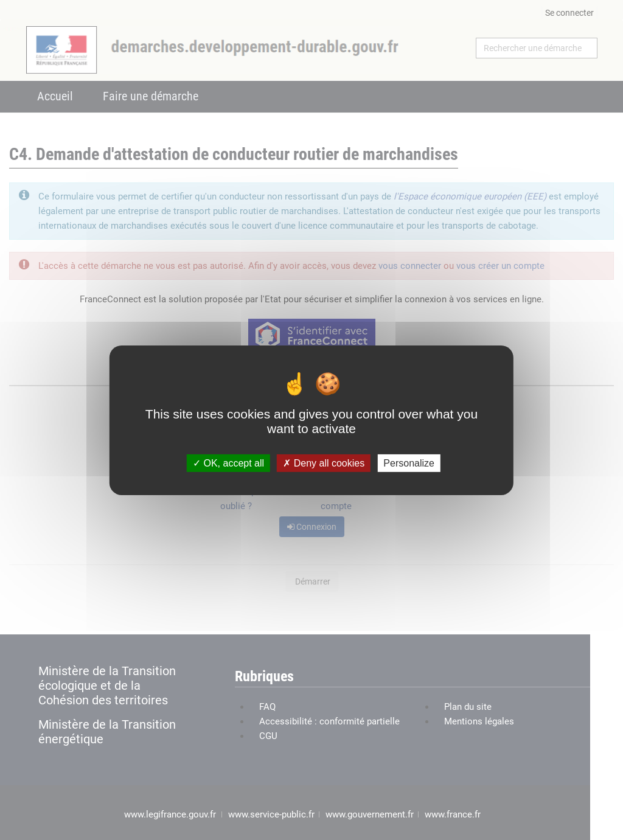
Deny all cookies (324, 463)
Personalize (409, 463)
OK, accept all (228, 463)
